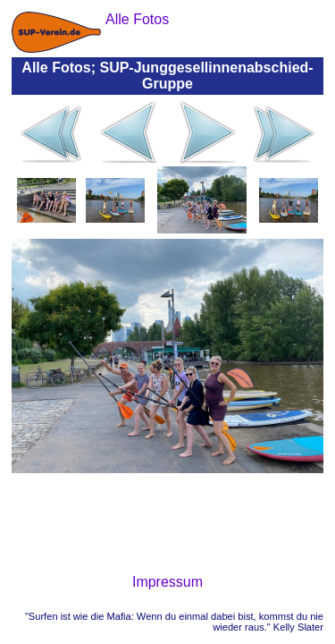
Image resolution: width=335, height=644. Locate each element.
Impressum (167, 582)
